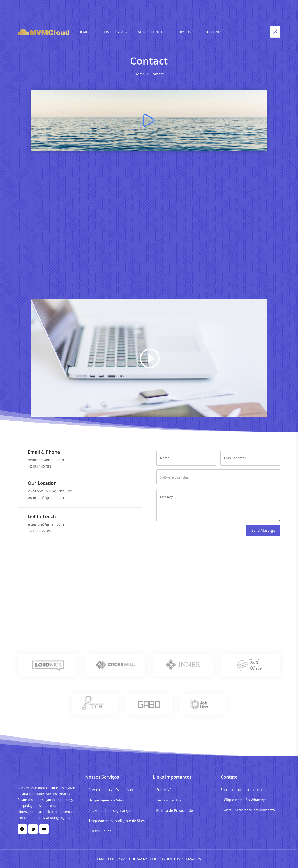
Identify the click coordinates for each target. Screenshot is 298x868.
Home (83, 32)
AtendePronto (150, 32)
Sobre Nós (214, 32)
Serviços (184, 32)
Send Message (263, 530)
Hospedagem (113, 32)
